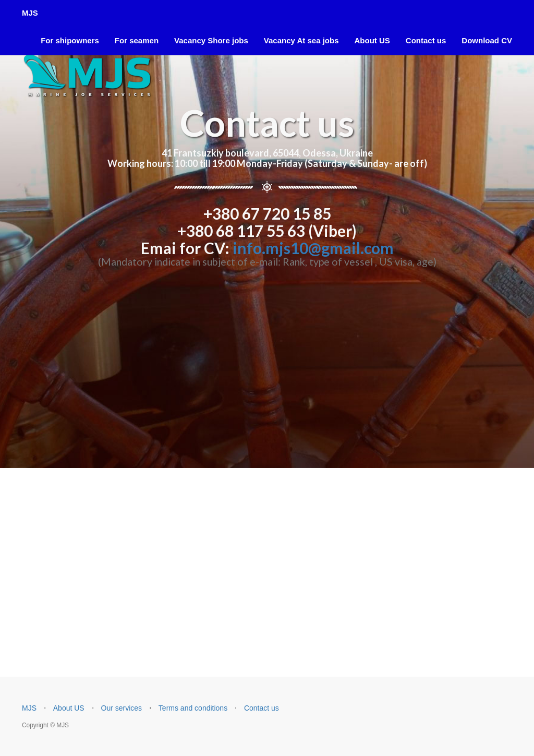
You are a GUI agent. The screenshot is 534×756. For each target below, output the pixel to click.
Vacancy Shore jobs (211, 40)
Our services (122, 708)
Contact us (426, 40)
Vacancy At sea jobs (301, 40)
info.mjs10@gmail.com (313, 248)
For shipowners (70, 40)
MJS (30, 13)
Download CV (487, 40)
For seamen (137, 40)
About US (372, 40)
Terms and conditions (193, 708)
